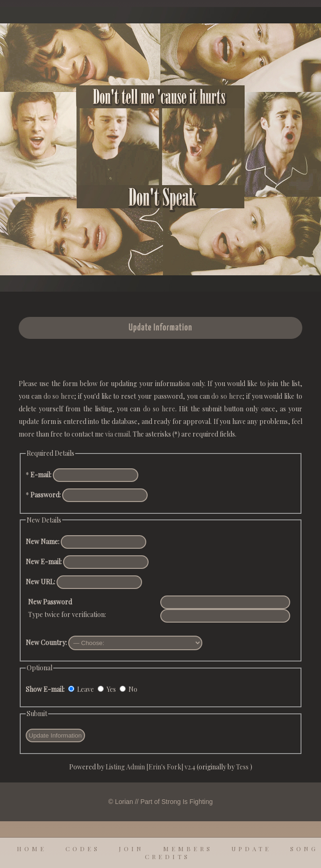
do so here (59, 396)
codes (83, 849)
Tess (243, 767)
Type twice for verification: (67, 608)
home (32, 849)
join (131, 849)
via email (118, 434)
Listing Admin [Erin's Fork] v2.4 (150, 767)
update (251, 849)
